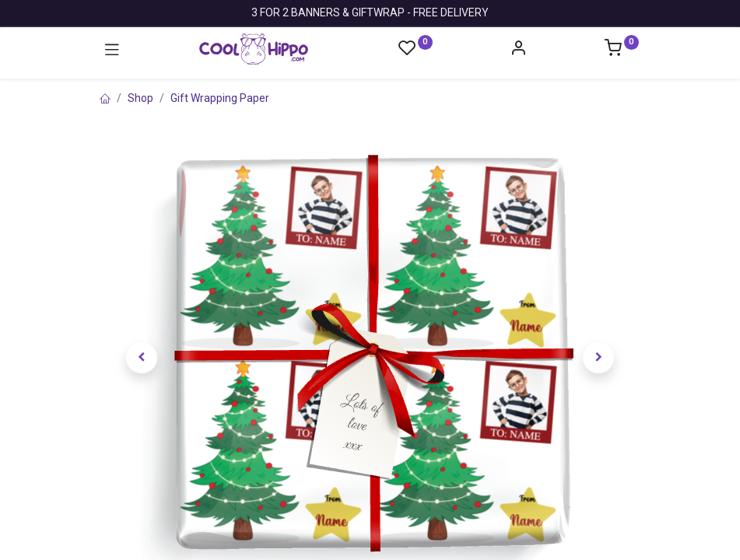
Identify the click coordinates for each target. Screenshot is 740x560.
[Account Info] (518, 50)
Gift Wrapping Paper (220, 98)
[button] (142, 358)
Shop (140, 98)
